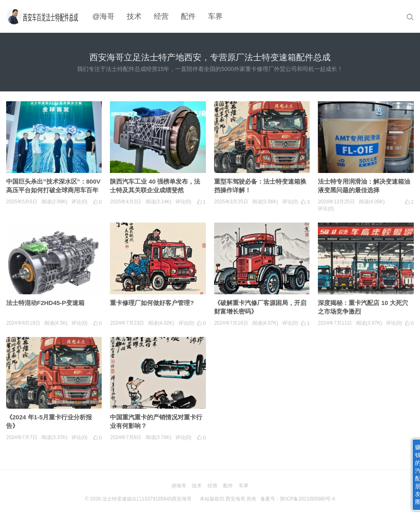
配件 (188, 16)
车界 (215, 16)
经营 (161, 16)
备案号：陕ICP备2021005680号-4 (298, 499)
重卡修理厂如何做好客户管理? (152, 303)
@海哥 (103, 16)
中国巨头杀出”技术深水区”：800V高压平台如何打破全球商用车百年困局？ (53, 190)
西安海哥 (235, 499)
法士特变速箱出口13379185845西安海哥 (147, 499)
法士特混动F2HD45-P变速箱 (45, 303)
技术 (134, 16)
